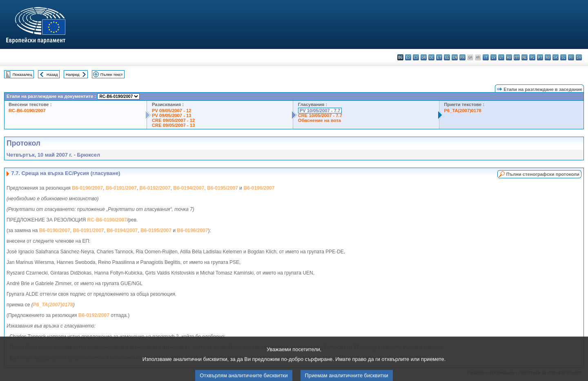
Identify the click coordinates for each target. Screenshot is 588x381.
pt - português (540, 57)
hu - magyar (509, 57)
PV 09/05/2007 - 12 (171, 111)
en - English (455, 57)
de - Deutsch (431, 57)
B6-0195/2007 (223, 188)
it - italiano (486, 57)
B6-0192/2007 (155, 188)
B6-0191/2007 (121, 188)
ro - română (548, 57)
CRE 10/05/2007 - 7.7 (320, 115)
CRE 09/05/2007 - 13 (173, 125)
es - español (408, 57)
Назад (52, 74)
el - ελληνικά (447, 57)
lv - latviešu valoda (493, 57)
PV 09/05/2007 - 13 (171, 115)
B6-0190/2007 (87, 188)
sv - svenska (579, 57)
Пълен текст (112, 74)
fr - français (462, 57)
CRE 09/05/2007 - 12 (173, 120)
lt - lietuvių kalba (501, 57)
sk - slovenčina (556, 57)
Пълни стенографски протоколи (543, 174)
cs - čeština (416, 57)
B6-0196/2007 (259, 188)
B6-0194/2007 (189, 188)
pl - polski (532, 57)
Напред (73, 74)
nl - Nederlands (525, 57)
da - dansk (424, 57)
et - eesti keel (439, 57)
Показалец (22, 74)
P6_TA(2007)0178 (463, 111)
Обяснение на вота (320, 120)
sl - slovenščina (563, 57)
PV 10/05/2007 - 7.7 (320, 111)
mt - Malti (517, 57)
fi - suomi (571, 57)
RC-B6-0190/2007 (27, 111)
